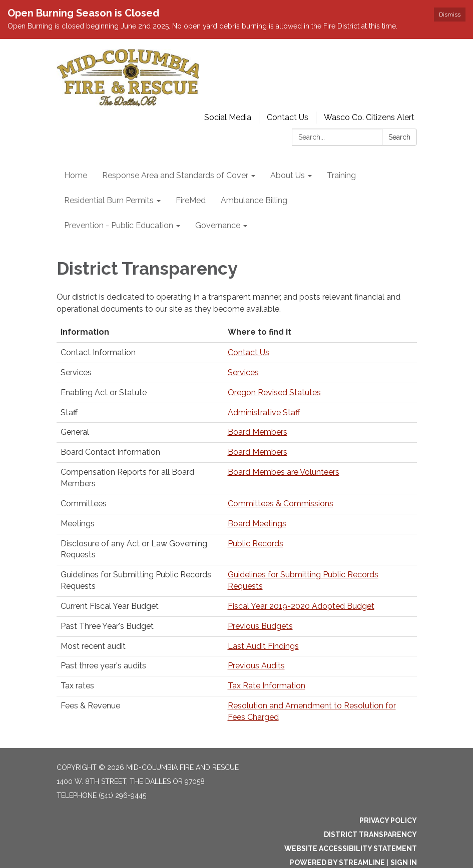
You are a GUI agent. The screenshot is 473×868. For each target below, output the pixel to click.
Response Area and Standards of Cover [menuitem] (175, 175)
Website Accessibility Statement (351, 848)
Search (399, 137)
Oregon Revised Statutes (274, 392)
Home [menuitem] (76, 175)
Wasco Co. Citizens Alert (369, 117)
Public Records (256, 544)
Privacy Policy (388, 820)
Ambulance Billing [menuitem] (254, 200)
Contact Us (288, 117)
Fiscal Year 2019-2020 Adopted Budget (301, 606)
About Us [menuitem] (288, 175)
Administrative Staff (264, 412)
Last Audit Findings (263, 646)
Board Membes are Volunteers (284, 472)
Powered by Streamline (337, 862)
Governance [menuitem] (218, 225)
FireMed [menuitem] (191, 200)
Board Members (258, 432)
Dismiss (450, 15)
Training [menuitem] (341, 175)
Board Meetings (257, 524)
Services (243, 372)
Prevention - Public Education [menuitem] (119, 225)
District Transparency (370, 834)
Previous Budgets (260, 626)
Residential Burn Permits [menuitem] (109, 200)
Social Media (228, 117)
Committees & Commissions (281, 504)
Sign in (404, 862)
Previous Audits (256, 666)
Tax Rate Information (267, 686)
